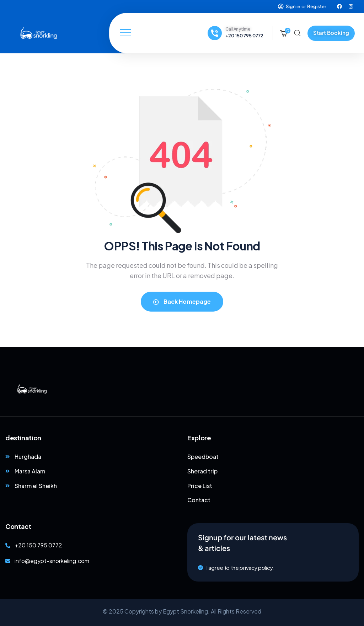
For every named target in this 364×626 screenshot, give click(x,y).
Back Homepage (182, 301)
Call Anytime (238, 29)
